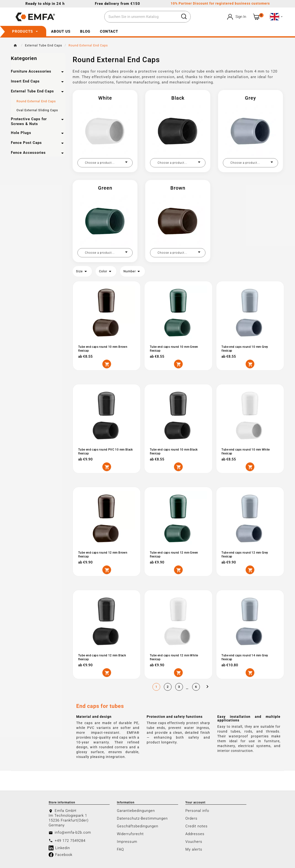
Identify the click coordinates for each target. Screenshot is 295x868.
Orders (191, 818)
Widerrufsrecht (130, 834)
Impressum (127, 841)
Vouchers (194, 841)
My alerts (194, 849)
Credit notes (197, 826)
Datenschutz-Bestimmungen (142, 818)
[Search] (141, 17)
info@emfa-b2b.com (73, 832)
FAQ (120, 849)
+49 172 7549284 (70, 840)
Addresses (195, 834)
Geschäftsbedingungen (138, 826)
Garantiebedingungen (136, 810)
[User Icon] (236, 17)
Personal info (197, 810)
